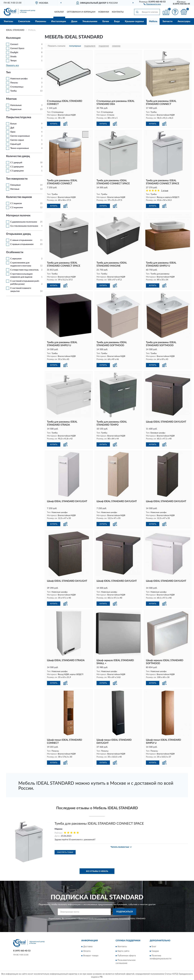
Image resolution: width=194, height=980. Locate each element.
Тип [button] (8, 72)
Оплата (87, 951)
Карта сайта (123, 951)
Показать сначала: (57, 46)
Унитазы (8, 21)
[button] (152, 4)
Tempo (13, 61)
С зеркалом (16, 259)
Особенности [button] (15, 252)
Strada (13, 57)
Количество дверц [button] (18, 156)
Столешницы (17, 87)
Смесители (24, 21)
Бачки (106, 21)
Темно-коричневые (20, 148)
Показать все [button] (12, 66)
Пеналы (14, 83)
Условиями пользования (119, 919)
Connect (14, 44)
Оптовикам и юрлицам (81, 12)
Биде (117, 21)
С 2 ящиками (17, 208)
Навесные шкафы (19, 79)
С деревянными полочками (24, 222)
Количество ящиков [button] (19, 197)
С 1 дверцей (16, 163)
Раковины (41, 21)
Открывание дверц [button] (18, 234)
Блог (154, 947)
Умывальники (90, 21)
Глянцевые (15, 185)
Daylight (14, 52)
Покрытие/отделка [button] (19, 117)
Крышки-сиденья (134, 21)
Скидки (155, 951)
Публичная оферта (127, 956)
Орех (13, 132)
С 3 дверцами (17, 171)
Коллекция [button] (13, 38)
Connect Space (17, 48)
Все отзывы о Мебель (97, 871)
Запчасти (167, 21)
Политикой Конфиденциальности (93, 919)
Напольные (16, 105)
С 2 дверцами (17, 167)
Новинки (104, 12)
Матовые (15, 189)
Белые (13, 124)
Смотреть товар (65, 852)
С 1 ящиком (16, 203)
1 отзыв (165, 191)
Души (74, 21)
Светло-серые (17, 140)
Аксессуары (184, 21)
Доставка (88, 947)
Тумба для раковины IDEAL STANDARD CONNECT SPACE (99, 824)
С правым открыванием (22, 244)
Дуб (12, 128)
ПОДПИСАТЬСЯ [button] (125, 912)
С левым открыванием (21, 240)
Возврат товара (91, 956)
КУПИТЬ (54, 124)
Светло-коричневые (20, 136)
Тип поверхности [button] (17, 179)
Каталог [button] (59, 12)
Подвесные (16, 109)
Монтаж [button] (11, 99)
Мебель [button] (153, 21)
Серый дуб (16, 144)
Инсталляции (59, 21)
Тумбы (13, 91)
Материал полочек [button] (18, 216)
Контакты (118, 12)
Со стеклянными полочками (24, 226)
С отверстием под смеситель (24, 270)
